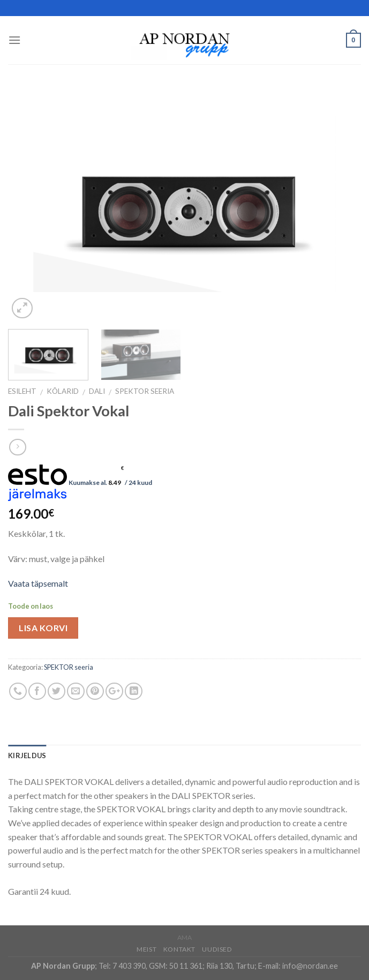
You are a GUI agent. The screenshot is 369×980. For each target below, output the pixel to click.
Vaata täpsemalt (38, 583)
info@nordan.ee (310, 966)
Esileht (22, 391)
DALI (97, 391)
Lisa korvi (43, 628)
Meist (146, 949)
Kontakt (179, 949)
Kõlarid (63, 391)
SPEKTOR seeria (145, 391)
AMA (185, 937)
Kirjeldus (27, 755)
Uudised (217, 949)
